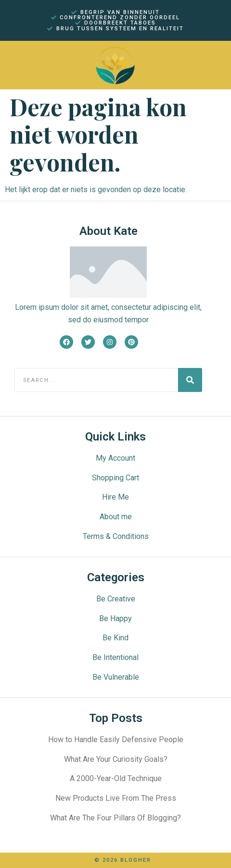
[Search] (190, 380)
